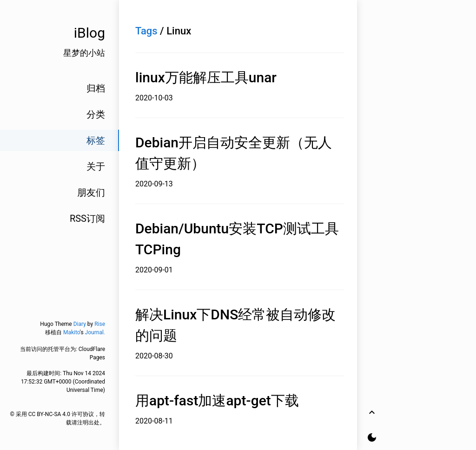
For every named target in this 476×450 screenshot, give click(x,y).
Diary (80, 324)
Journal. (95, 332)
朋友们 (91, 192)
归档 (96, 88)
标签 (96, 140)
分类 (96, 114)
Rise (100, 324)
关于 (96, 166)
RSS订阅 (87, 218)
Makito (72, 332)
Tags (146, 31)
